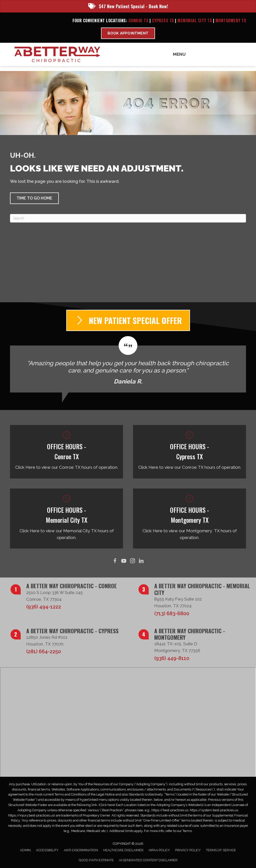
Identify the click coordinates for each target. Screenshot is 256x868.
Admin (25, 850)
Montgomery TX (231, 20)
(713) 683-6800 (172, 613)
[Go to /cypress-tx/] (189, 452)
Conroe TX (138, 20)
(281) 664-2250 (44, 651)
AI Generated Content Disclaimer (148, 860)
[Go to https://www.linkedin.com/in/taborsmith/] (141, 561)
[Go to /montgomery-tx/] (189, 519)
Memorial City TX (195, 20)
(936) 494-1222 (44, 607)
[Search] (128, 218)
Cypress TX (163, 20)
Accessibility (47, 850)
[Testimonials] (128, 364)
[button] (34, 198)
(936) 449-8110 (172, 658)
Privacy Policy (188, 850)
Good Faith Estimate (96, 860)
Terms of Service (221, 850)
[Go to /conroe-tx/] (66, 452)
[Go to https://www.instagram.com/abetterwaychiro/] (132, 561)
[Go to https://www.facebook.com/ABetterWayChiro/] (115, 561)
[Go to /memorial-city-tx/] (66, 519)
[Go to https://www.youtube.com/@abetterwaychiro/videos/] (124, 561)
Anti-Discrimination (81, 850)
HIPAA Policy (159, 850)
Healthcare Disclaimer (123, 850)
